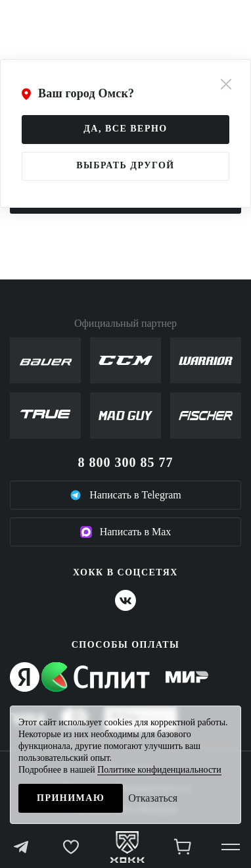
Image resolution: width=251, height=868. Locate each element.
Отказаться (153, 798)
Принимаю (71, 798)
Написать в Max (126, 532)
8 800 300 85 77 (126, 462)
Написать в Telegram (126, 495)
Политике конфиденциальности (159, 770)
